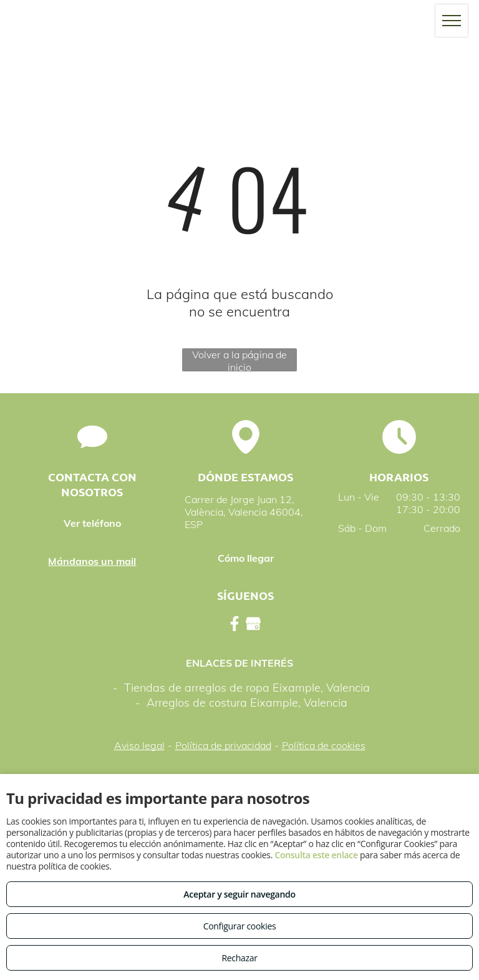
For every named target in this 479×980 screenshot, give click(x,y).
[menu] (452, 21)
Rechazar (239, 958)
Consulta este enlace (316, 855)
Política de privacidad (223, 745)
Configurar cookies (240, 926)
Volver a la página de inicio (239, 360)
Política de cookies (324, 745)
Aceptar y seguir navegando (239, 894)
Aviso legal (139, 745)
